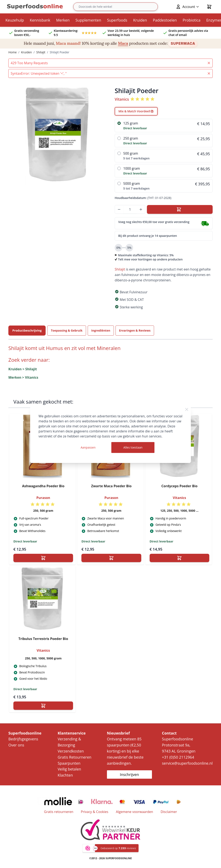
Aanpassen (88, 447)
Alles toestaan (133, 447)
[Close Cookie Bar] (187, 409)
